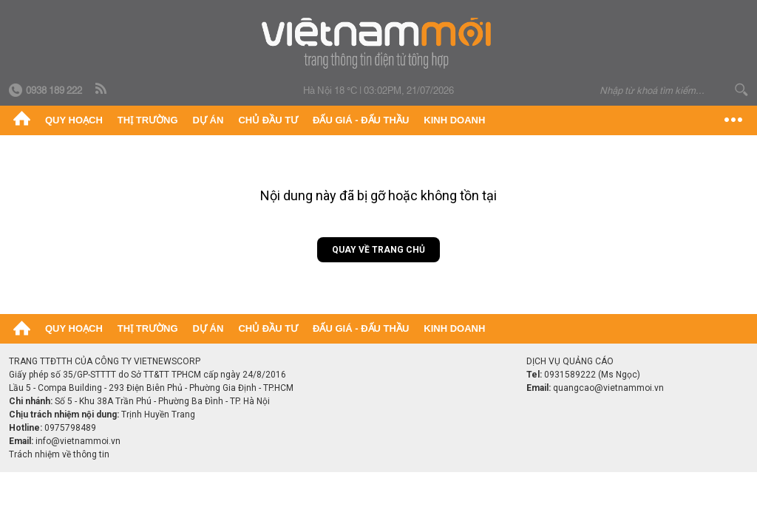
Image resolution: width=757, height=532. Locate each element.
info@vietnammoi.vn (78, 441)
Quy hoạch (74, 120)
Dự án (208, 120)
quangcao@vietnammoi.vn (608, 388)
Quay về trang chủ (378, 250)
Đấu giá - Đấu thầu (361, 120)
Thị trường (148, 120)
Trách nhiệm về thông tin (59, 454)
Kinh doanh (454, 120)
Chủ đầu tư (268, 120)
